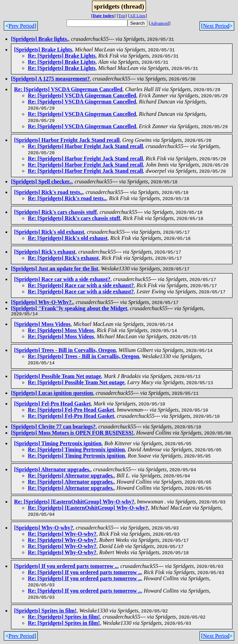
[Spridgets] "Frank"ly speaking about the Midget (69, 308)
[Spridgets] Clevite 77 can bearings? (53, 428)
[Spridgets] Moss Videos (42, 325)
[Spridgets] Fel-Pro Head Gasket (52, 405)
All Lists (137, 16)
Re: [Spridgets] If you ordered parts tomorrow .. (84, 573)
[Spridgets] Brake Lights (43, 50)
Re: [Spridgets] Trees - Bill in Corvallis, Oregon (83, 357)
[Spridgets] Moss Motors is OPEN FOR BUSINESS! (72, 434)
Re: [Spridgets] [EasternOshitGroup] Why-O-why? (74, 503)
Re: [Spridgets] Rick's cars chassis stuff (74, 218)
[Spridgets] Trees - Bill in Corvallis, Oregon (65, 351)
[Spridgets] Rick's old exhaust (49, 232)
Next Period (216, 26)
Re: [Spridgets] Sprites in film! (64, 618)
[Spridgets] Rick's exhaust (45, 252)
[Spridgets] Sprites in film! (45, 612)
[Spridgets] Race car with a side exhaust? (62, 279)
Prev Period (21, 26)
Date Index (104, 16)
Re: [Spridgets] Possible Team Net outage (76, 383)
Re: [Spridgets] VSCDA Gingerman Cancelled (68, 89)
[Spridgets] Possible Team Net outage (58, 377)
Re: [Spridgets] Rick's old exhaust (68, 238)
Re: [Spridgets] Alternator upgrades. (71, 477)
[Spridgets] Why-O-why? (44, 529)
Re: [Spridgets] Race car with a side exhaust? (81, 285)
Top (122, 16)
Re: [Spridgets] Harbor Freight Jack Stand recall (85, 146)
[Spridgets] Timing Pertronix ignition (58, 444)
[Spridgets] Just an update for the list (55, 269)
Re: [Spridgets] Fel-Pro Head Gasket (71, 411)
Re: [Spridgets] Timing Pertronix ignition (76, 451)
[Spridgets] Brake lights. (40, 39)
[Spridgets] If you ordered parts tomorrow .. (66, 567)
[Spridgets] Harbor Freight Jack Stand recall (67, 140)
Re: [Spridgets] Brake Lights (62, 56)
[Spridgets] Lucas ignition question (52, 394)
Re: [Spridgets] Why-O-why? (62, 535)
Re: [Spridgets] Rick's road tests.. (67, 198)
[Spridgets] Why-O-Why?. (42, 302)
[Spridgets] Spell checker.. (41, 181)
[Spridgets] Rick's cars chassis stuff (55, 212)
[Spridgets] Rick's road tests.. (48, 192)
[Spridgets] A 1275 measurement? (50, 79)
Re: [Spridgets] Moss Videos (61, 331)
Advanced (160, 23)
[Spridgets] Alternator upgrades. (52, 470)
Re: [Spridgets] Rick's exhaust (63, 258)
